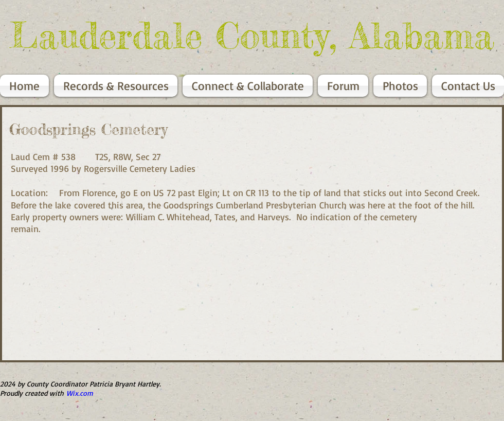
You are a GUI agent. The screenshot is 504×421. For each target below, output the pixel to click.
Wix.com (80, 393)
